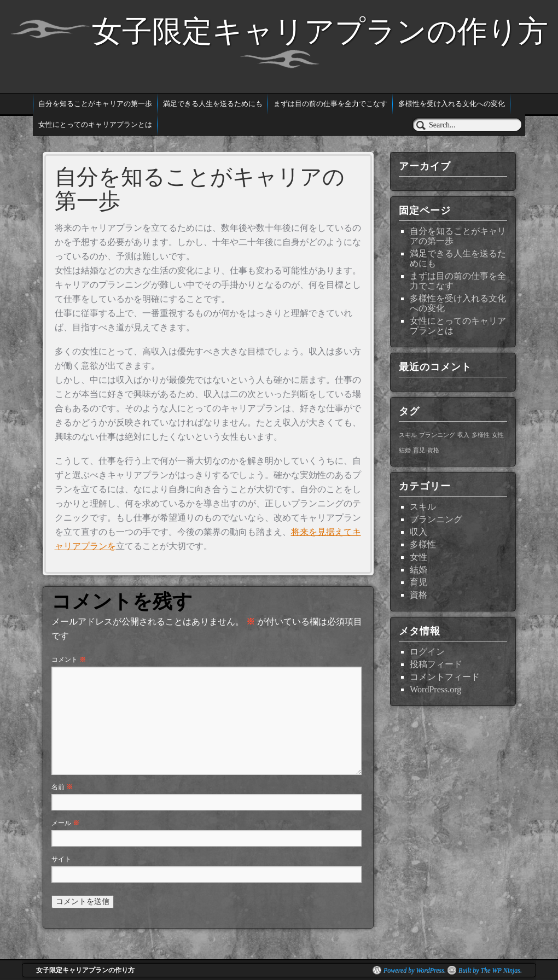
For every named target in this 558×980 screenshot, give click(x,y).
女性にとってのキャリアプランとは (95, 124)
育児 (419, 582)
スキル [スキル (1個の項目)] (408, 435)
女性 (419, 557)
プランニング (436, 519)
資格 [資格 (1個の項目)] (433, 450)
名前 (62, 787)
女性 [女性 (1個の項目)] (498, 435)
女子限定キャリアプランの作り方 (320, 31)
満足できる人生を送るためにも (213, 104)
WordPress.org (435, 689)
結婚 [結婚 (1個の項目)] (405, 450)
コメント (69, 660)
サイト (61, 859)
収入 (419, 532)
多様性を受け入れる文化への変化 (452, 104)
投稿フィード (436, 664)
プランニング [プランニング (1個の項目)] (437, 435)
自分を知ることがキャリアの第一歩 (95, 104)
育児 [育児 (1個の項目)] (419, 450)
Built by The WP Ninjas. (490, 970)
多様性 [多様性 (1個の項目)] (481, 435)
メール (65, 823)
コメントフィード (445, 677)
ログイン (427, 652)
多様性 (423, 544)
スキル (423, 507)
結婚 (419, 570)
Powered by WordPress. (415, 970)
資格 (419, 595)
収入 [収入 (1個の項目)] (463, 435)
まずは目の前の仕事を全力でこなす (330, 104)
